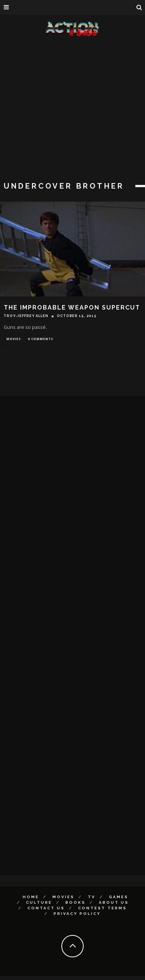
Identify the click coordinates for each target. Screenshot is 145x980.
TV (92, 897)
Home (31, 897)
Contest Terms (102, 908)
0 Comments (41, 339)
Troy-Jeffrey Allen (26, 316)
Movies (14, 339)
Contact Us (46, 908)
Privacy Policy (77, 914)
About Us (114, 902)
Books (75, 902)
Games (119, 897)
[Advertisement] (70, 111)
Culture (39, 902)
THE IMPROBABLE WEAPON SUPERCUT (72, 308)
